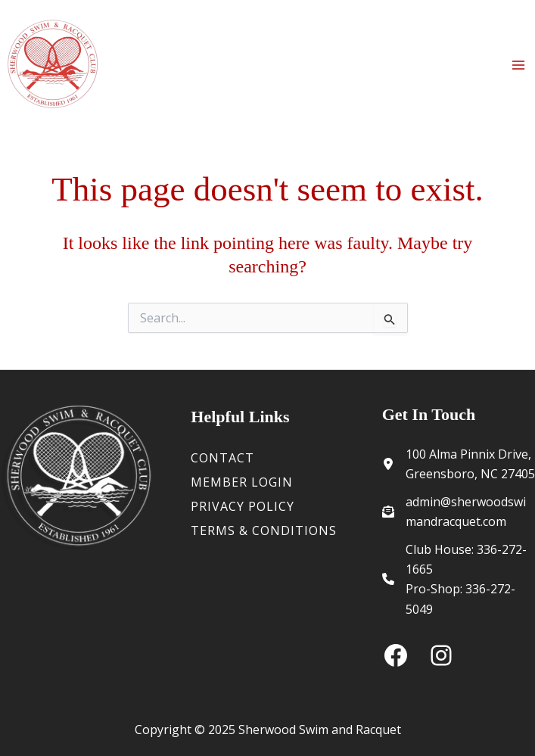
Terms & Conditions (264, 530)
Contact (222, 458)
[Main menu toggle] (518, 65)
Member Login (242, 482)
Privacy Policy (243, 506)
